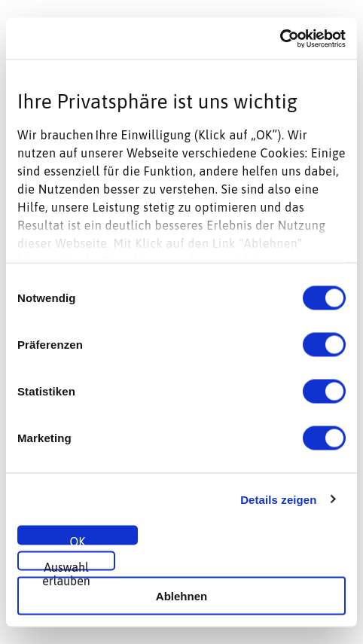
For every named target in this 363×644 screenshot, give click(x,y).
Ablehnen (181, 595)
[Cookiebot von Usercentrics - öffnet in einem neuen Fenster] (280, 38)
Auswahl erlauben (66, 566)
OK (78, 540)
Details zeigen (278, 499)
